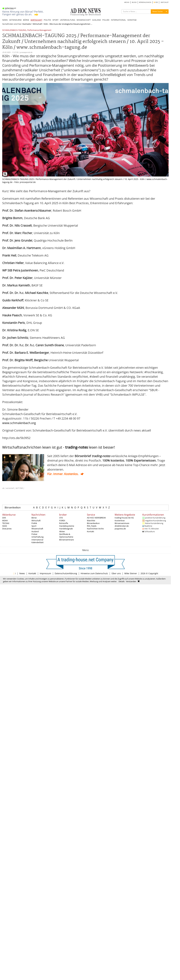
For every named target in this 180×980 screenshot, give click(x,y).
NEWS (5, 20)
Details (122, 581)
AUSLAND (97, 20)
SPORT (55, 20)
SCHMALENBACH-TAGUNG (14, 30)
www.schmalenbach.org (19, 423)
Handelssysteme (67, 526)
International (37, 540)
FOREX (62, 521)
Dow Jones (7, 529)
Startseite (27, 24)
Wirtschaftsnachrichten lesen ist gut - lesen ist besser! (59, 447)
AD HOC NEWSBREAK (96, 518)
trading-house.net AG (124, 518)
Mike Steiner (131, 573)
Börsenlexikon (13, 507)
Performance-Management (39, 30)
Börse (34, 518)
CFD (61, 518)
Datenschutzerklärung (66, 573)
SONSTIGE (132, 20)
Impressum (45, 573)
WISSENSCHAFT (84, 20)
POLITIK (47, 20)
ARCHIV (127, 2)
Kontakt (91, 531)
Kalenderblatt (38, 542)
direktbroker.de (122, 526)
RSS (156, 2)
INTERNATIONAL (118, 20)
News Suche (158, 11)
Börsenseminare (66, 540)
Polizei (34, 534)
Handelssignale (66, 529)
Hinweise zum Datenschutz (94, 573)
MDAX (5, 521)
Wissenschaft (37, 529)
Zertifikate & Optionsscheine (66, 535)
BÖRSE (26, 20)
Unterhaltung (37, 537)
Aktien (62, 531)
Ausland (35, 531)
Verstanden (131, 581)
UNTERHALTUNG (68, 20)
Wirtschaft (37, 24)
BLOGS (134, 2)
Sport (34, 526)
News (22, 573)
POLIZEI (106, 20)
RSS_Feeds (92, 526)
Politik (34, 523)
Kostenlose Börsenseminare (122, 522)
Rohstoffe (64, 523)
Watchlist (91, 521)
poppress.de (120, 529)
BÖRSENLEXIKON (145, 2)
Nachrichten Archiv (95, 529)
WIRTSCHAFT (36, 20)
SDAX (5, 526)
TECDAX (6, 523)
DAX (4, 518)
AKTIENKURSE (15, 20)
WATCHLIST (165, 2)
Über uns (116, 573)
